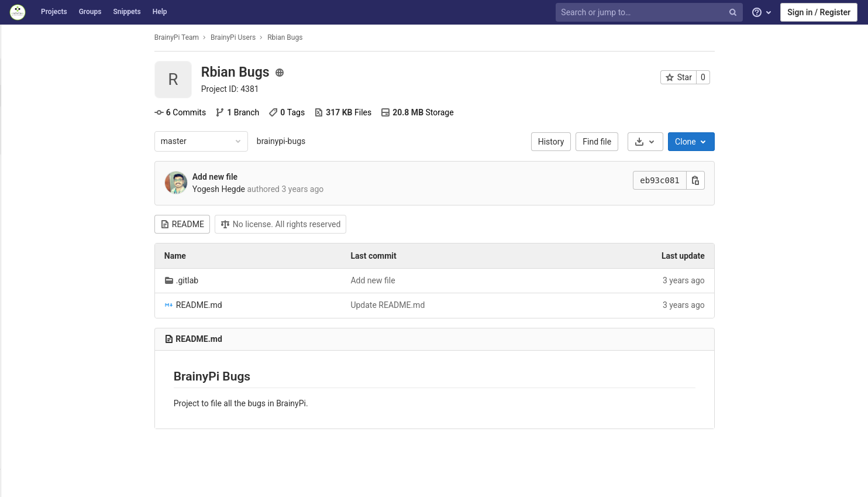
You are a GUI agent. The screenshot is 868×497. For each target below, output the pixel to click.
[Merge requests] (64, 220)
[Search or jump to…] (650, 13)
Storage (481, 112)
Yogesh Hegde (283, 189)
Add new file (279, 177)
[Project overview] (65, 72)
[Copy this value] (759, 180)
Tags (351, 112)
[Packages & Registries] (64, 299)
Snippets (127, 12)
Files (407, 112)
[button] (64, 483)
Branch (301, 112)
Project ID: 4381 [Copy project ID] (294, 89)
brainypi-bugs (345, 141)
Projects (54, 12)
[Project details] (64, 96)
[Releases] (64, 139)
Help (160, 12)
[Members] (64, 405)
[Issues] (64, 194)
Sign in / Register (819, 12)
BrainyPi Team (240, 37)
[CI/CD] (64, 247)
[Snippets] (64, 378)
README (246, 224)
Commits (244, 112)
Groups (90, 12)
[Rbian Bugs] (64, 41)
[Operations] (64, 273)
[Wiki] (64, 352)
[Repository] (64, 168)
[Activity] (64, 117)
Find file (661, 142)
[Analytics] (64, 326)
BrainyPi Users (297, 37)
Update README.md (452, 305)
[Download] (709, 142)
